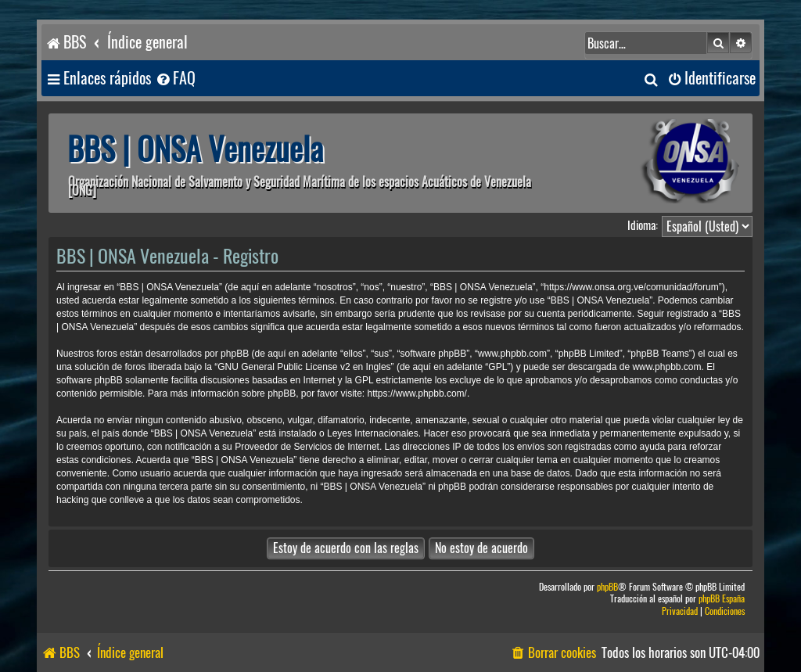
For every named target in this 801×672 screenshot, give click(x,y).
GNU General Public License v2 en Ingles (304, 367)
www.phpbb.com (666, 367)
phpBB (607, 587)
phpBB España (722, 599)
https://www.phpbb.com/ (417, 393)
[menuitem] (175, 79)
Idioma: (643, 225)
